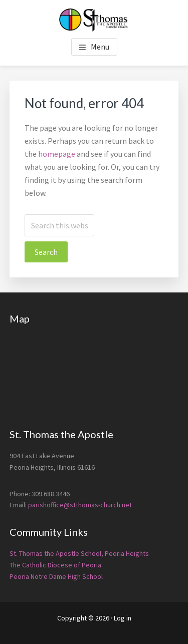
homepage (57, 154)
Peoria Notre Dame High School (56, 576)
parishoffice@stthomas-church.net (80, 505)
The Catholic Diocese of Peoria (55, 565)
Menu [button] (100, 47)
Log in (123, 618)
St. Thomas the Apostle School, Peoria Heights (79, 553)
